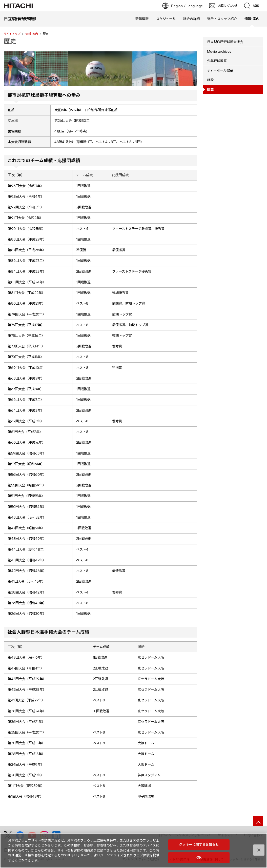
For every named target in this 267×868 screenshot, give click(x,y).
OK (199, 860)
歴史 (10, 41)
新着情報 (142, 19)
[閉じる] (259, 853)
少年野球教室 (217, 61)
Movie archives (219, 51)
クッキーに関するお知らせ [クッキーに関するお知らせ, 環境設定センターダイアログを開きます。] (199, 847)
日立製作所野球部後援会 (225, 42)
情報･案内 (32, 34)
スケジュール (166, 19)
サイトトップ (12, 34)
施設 (210, 80)
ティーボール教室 (220, 70)
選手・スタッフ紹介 (222, 19)
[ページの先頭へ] (258, 821)
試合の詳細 (191, 19)
